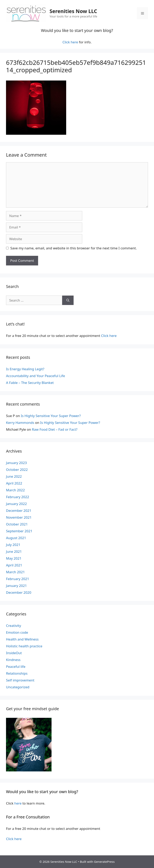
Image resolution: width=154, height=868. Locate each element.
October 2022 (17, 470)
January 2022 (16, 504)
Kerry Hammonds (20, 423)
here (18, 803)
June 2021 (14, 551)
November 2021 (19, 517)
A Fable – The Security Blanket (30, 383)
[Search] (68, 300)
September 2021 (19, 531)
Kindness (13, 660)
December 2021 (19, 510)
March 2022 (15, 490)
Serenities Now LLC (73, 11)
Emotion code (17, 632)
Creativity (14, 626)
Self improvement (20, 680)
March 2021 (15, 572)
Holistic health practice (24, 646)
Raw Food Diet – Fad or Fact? (55, 429)
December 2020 (19, 592)
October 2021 (17, 524)
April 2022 (14, 483)
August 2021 (16, 538)
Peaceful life (16, 667)
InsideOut (14, 653)
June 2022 (14, 476)
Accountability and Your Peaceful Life (35, 376)
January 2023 (16, 463)
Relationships (17, 673)
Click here (70, 42)
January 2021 (16, 586)
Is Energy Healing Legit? (25, 369)
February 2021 (18, 579)
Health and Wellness (22, 639)
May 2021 (14, 558)
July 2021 (13, 545)
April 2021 (14, 565)
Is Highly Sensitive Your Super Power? (51, 416)
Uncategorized (18, 687)
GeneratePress (104, 862)
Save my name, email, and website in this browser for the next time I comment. (74, 248)
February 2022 (18, 497)
